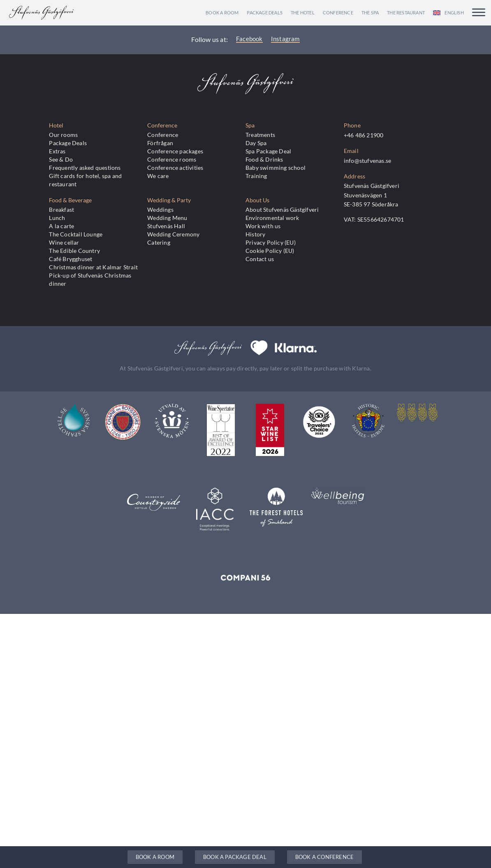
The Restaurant (406, 13)
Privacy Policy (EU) (271, 242)
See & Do (61, 159)
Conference (338, 13)
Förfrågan (160, 143)
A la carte (61, 226)
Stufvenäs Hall (166, 226)
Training (256, 176)
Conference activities (175, 168)
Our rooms (63, 135)
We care (158, 176)
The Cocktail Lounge (76, 234)
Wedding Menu (167, 218)
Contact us (260, 259)
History (255, 234)
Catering (159, 242)
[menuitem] (448, 13)
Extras (57, 151)
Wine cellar (64, 242)
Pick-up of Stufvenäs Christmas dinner (90, 279)
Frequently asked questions (85, 168)
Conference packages (175, 151)
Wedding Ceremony (173, 234)
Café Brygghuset (71, 259)
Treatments (260, 135)
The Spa (370, 13)
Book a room (222, 13)
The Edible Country (74, 251)
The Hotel (303, 13)
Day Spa (256, 143)
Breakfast (61, 209)
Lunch (57, 218)
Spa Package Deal (268, 151)
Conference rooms (172, 159)
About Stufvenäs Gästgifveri (282, 209)
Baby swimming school (276, 168)
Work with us (263, 226)
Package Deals (265, 13)
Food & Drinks (264, 159)
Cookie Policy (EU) (270, 251)
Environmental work (272, 218)
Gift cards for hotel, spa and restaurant (85, 180)
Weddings (160, 209)
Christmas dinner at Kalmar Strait (93, 267)
